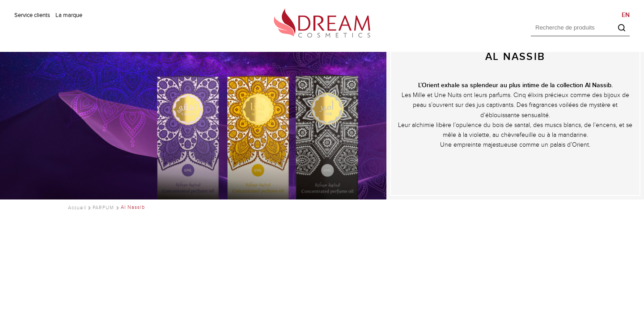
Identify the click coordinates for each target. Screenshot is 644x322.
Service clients (32, 15)
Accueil (77, 207)
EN (626, 15)
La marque (69, 15)
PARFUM (104, 207)
